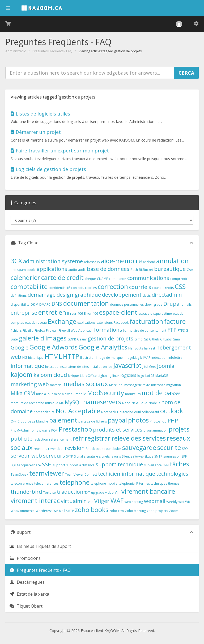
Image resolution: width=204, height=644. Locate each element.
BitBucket (146, 270)
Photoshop (158, 421)
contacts (78, 288)
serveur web (26, 456)
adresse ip (92, 262)
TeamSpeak (19, 474)
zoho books (92, 509)
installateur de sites (74, 367)
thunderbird (26, 492)
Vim (118, 492)
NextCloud (139, 403)
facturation (146, 321)
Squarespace (31, 465)
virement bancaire (148, 491)
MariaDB (162, 376)
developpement (122, 295)
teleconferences (46, 483)
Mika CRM (23, 393)
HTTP (71, 356)
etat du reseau (36, 323)
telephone (75, 482)
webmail (155, 501)
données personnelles (127, 304)
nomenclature (44, 412)
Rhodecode (95, 449)
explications (86, 323)
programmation (156, 430)
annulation (172, 261)
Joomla (166, 366)
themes (174, 483)
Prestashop (75, 429)
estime (167, 314)
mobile (81, 394)
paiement (63, 420)
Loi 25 (150, 376)
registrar (98, 438)
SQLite (15, 465)
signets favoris (110, 456)
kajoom (22, 374)
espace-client (118, 312)
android (149, 262)
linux (116, 376)
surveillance (153, 465)
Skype (149, 456)
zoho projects (157, 511)
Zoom (174, 511)
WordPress (44, 511)
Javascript (127, 365)
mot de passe (161, 393)
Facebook (121, 323)
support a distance (80, 465)
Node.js (154, 403)
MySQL (73, 402)
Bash (134, 270)
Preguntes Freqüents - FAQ (52, 51)
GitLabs (166, 339)
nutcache (126, 412)
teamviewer (47, 473)
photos (138, 420)
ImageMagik (133, 358)
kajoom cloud (50, 375)
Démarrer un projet (36, 132)
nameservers (102, 402)
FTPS (181, 330)
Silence (127, 456)
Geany (82, 339)
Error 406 (91, 314)
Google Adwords (54, 347)
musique (52, 403)
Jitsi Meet (149, 367)
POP (54, 430)
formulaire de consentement (145, 330)
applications (52, 269)
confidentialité (59, 288)
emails (187, 304)
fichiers (16, 330)
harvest (150, 348)
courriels (140, 287)
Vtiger (102, 501)
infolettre (175, 358)
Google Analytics (103, 347)
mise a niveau (64, 394)
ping (35, 430)
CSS (180, 286)
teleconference (22, 483)
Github (154, 339)
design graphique (79, 295)
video (109, 492)
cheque (90, 279)
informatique (27, 366)
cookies (91, 288)
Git (146, 339)
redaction (41, 439)
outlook (172, 411)
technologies (172, 474)
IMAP (147, 358)
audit (82, 270)
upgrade (98, 492)
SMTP (158, 456)
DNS (57, 304)
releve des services (139, 438)
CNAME (102, 279)
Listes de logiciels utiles (40, 114)
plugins (45, 430)
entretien (52, 312)
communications (148, 278)
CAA (190, 270)
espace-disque (150, 314)
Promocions (25, 558)
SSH (47, 464)
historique (36, 358)
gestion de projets (110, 338)
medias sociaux (86, 384)
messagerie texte (137, 385)
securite (169, 447)
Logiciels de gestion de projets (48, 169)
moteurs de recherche (27, 403)
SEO (185, 449)
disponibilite (20, 304)
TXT (87, 492)
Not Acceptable (78, 411)
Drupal (172, 304)
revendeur (56, 449)
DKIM (34, 304)
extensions (105, 323)
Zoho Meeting (135, 511)
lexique (73, 376)
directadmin (167, 295)
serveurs (54, 456)
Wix (188, 502)
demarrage (42, 295)
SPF (184, 456)
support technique (119, 464)
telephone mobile (104, 483)
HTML (53, 356)
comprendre (180, 279)
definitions (19, 295)
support (59, 465)
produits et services (118, 430)
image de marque (109, 358)
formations (108, 330)
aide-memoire (121, 261)
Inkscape (52, 367)
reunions (40, 449)
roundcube (113, 449)
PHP (173, 421)
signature (91, 456)
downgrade (154, 304)
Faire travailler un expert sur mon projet (60, 151)
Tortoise (49, 492)
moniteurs (133, 394)
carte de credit (62, 277)
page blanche (38, 421)
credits (169, 288)
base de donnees (108, 269)
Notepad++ (110, 412)
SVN (166, 465)
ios (110, 367)
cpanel (157, 288)
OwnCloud (19, 421)
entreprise (24, 313)
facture (175, 321)
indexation (159, 358)
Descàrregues (27, 582)
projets (179, 429)
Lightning (105, 376)
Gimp (139, 339)
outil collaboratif (147, 412)
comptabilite (29, 286)
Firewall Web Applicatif (76, 330)
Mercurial (116, 385)
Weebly (172, 502)
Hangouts (136, 348)
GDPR (72, 339)
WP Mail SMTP (64, 511)
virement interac (35, 500)
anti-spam (18, 270)
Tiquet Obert (26, 606)
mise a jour (44, 394)
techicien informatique (127, 474)
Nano (126, 403)
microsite (158, 385)
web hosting (134, 502)
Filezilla (28, 330)
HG (25, 358)
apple (31, 270)
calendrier (25, 277)
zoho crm (117, 511)
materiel (56, 385)
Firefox (40, 330)
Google (20, 347)
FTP (172, 330)
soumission (172, 456)
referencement (60, 439)
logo (141, 376)
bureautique (170, 269)
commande (118, 279)
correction (113, 286)
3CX (16, 261)
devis (147, 295)
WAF (117, 500)
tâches (179, 464)
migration (174, 385)
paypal (117, 420)
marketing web (30, 384)
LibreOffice (88, 376)
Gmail (177, 339)
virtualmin (74, 501)
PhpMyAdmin (21, 430)
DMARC (45, 304)
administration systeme (53, 261)
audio (73, 270)
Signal (78, 456)
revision (75, 448)
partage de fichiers (93, 421)
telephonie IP (128, 483)
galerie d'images (43, 338)
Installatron (98, 367)
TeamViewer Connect (81, 474)
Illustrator (88, 358)
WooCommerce (23, 511)
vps (91, 502)
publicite (22, 439)
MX (61, 403)
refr (78, 438)
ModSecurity (106, 393)
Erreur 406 (75, 314)
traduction (70, 492)
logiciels (128, 375)
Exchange (62, 321)
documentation (86, 303)
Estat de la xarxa (29, 594)
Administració (16, 51)
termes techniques (153, 483)
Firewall (52, 330)
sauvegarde (139, 447)
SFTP (70, 456)
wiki (181, 502)
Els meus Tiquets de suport (40, 546)
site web (138, 457)
